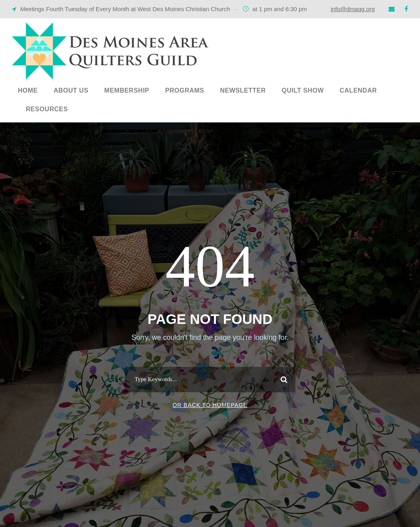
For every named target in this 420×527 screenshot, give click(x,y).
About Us (71, 90)
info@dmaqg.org (353, 9)
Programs (185, 90)
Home (28, 90)
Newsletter (243, 90)
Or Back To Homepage (210, 405)
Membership (127, 90)
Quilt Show (302, 90)
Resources (47, 109)
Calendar (358, 90)
